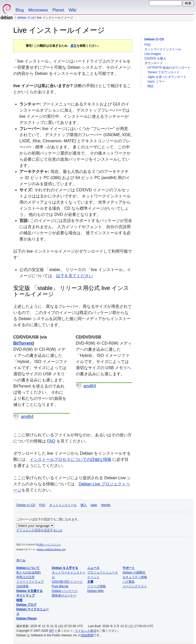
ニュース (93, 568)
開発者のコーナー (64, 595)
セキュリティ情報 (135, 577)
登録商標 (87, 635)
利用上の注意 (26, 577)
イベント (93, 577)
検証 (151, 86)
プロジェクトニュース (103, 572)
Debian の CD (26, 18)
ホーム (21, 560)
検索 (19, 600)
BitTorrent (23, 343)
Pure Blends (60, 586)
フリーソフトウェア (30, 582)
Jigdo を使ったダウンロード (167, 77)
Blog (20, 10)
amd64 (27, 417)
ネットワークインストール (163, 49)
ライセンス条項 (85, 631)
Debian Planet (26, 618)
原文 (73, 46)
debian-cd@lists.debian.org (51, 549)
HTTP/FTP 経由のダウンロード (169, 68)
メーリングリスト (135, 586)
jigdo (94, 505)
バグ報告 (129, 582)
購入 (84, 505)
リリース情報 (96, 586)
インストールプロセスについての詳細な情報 (70, 459)
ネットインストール (63, 505)
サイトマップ (26, 595)
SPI (51, 631)
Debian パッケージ (65, 591)
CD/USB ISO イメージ (67, 582)
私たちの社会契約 (29, 572)
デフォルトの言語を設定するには (39, 530)
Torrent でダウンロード (163, 72)
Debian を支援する (29, 591)
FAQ (148, 45)
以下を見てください (75, 276)
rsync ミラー (156, 81)
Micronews (38, 10)
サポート (129, 568)
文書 (90, 582)
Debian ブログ (26, 605)
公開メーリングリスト (50, 545)
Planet (58, 10)
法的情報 (22, 586)
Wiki (72, 10)
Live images (153, 54)
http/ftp (106, 505)
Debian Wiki (95, 591)
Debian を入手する (65, 568)
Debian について (28, 568)
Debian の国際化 (134, 572)
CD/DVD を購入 (155, 58)
